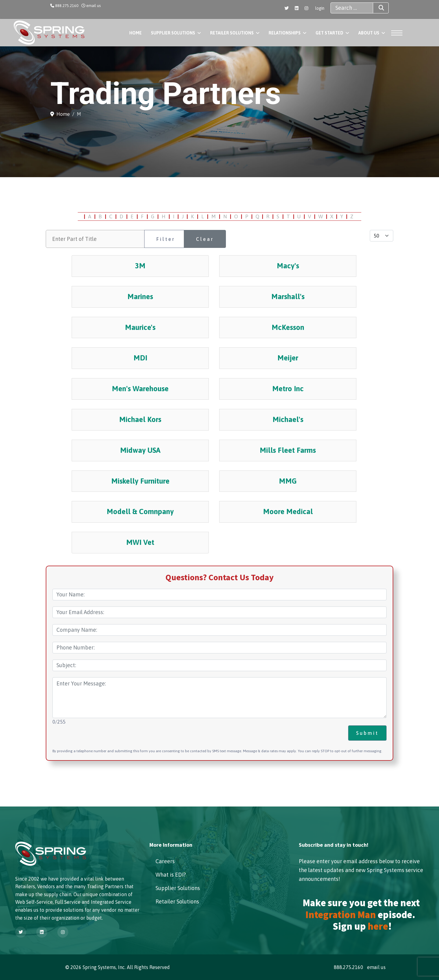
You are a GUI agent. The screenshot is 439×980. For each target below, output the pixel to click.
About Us (369, 33)
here (378, 926)
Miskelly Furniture (140, 481)
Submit (367, 733)
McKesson (288, 327)
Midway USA (140, 450)
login (320, 8)
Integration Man (341, 915)
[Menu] (395, 33)
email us (93, 6)
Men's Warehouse (140, 389)
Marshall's (288, 297)
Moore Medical (288, 511)
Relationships (285, 33)
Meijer (288, 358)
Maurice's (140, 327)
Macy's (288, 266)
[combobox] (352, 8)
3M (140, 266)
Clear (205, 239)
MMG (288, 481)
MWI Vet (140, 542)
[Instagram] (306, 8)
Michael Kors (140, 419)
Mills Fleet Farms (288, 450)
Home (136, 33)
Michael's (288, 419)
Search (376, 8)
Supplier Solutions (173, 33)
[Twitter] (287, 8)
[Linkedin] (297, 8)
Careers (165, 861)
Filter (166, 239)
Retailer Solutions (232, 33)
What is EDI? (171, 875)
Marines (140, 297)
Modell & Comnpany (140, 511)
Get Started (329, 33)
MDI (140, 358)
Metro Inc (288, 389)
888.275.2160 (67, 6)
